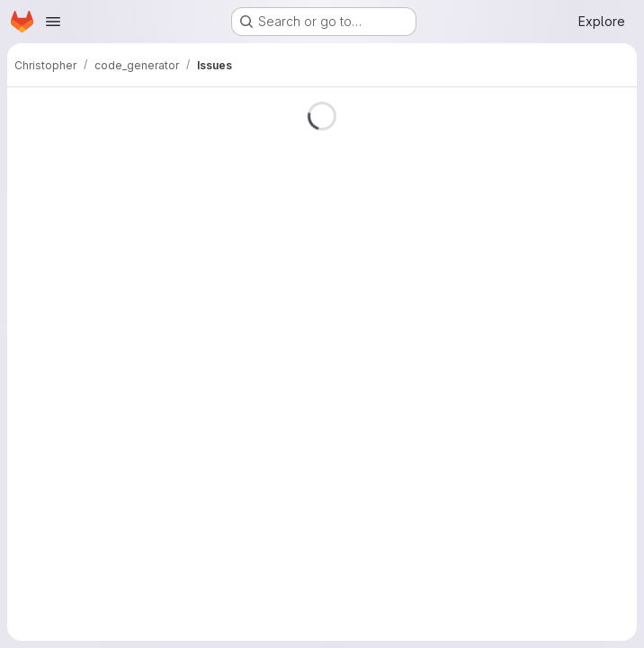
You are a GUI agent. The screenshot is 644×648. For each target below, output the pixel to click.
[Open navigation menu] (53, 22)
